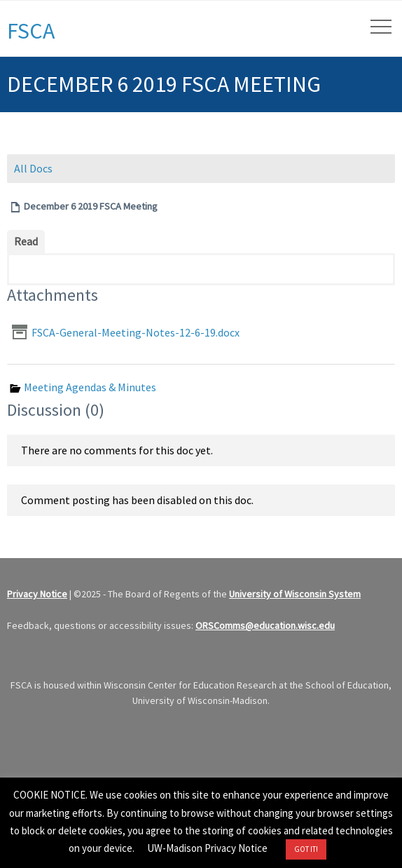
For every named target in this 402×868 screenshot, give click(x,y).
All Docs (33, 168)
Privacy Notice (37, 594)
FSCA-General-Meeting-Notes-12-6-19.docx (136, 332)
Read (26, 241)
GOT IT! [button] (306, 849)
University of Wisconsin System (295, 594)
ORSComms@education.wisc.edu (265, 625)
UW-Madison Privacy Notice (207, 848)
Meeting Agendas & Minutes (90, 387)
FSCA (31, 31)
